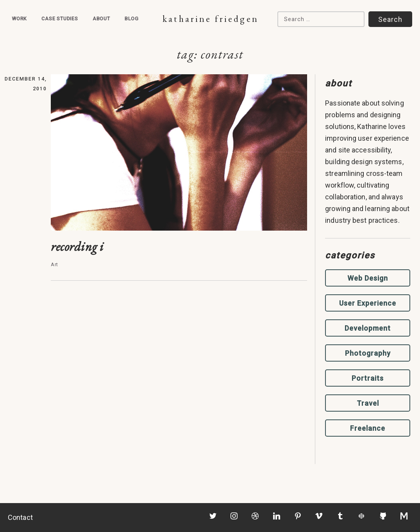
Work (19, 19)
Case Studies (60, 19)
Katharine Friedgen (210, 19)
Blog (132, 19)
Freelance (368, 428)
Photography (368, 353)
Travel (368, 403)
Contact (20, 517)
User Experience (368, 303)
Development (368, 328)
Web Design (368, 278)
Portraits (368, 378)
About (101, 19)
